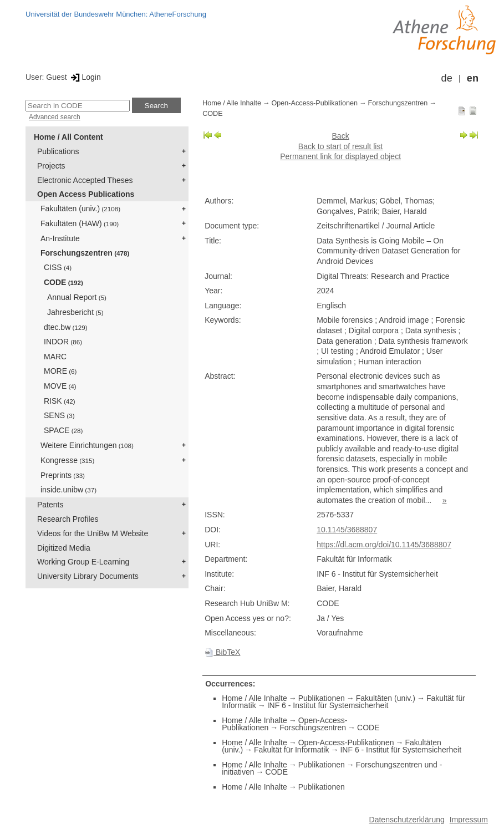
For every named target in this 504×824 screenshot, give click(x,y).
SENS (59, 415)
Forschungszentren (85, 253)
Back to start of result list (341, 146)
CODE (63, 282)
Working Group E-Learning (83, 562)
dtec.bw (66, 327)
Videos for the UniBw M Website (93, 533)
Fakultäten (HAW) (80, 223)
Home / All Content (68, 137)
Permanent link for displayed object (340, 156)
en (473, 78)
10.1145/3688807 (347, 530)
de (447, 78)
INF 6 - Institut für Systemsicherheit (328, 705)
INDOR (63, 342)
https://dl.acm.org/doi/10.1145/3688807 (384, 545)
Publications (58, 151)
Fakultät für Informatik (291, 750)
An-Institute (60, 238)
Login (85, 77)
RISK (60, 401)
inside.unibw (68, 490)
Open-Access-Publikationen (315, 103)
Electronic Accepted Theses (85, 180)
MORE (60, 371)
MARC (55, 357)
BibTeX (222, 652)
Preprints (63, 475)
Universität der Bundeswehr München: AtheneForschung (116, 14)
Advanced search (55, 117)
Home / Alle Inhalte (232, 103)
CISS (58, 267)
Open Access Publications (86, 194)
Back (341, 136)
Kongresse (67, 460)
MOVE (60, 386)
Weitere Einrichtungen (87, 445)
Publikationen (322, 698)
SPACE (63, 430)
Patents (50, 505)
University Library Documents (88, 576)
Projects (51, 166)
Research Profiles (68, 519)
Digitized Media (64, 548)
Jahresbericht (75, 312)
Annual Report (77, 297)
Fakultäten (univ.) (80, 208)
